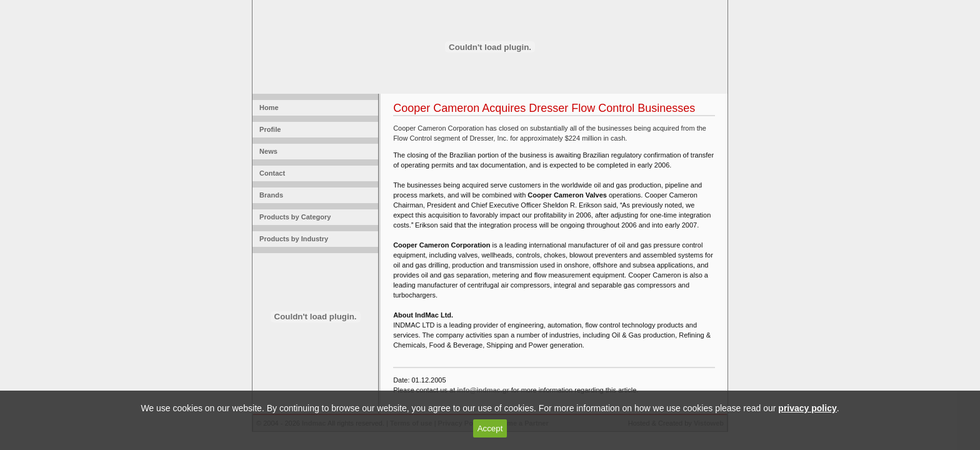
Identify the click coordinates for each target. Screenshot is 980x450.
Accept (490, 428)
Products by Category (293, 217)
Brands (269, 195)
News (267, 151)
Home (267, 107)
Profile (268, 129)
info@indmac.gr (483, 390)
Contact (270, 173)
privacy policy (807, 408)
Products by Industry (292, 239)
